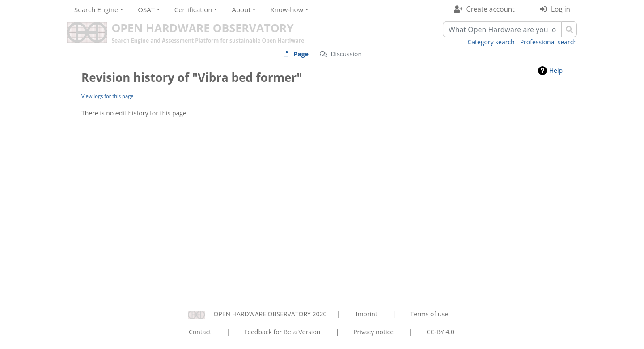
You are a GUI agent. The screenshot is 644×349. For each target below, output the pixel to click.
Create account (491, 9)
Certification (193, 9)
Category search (491, 42)
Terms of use (429, 314)
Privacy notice (373, 332)
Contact (200, 332)
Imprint (367, 314)
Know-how (287, 9)
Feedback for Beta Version (282, 332)
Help (556, 70)
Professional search (549, 42)
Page (301, 54)
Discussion (346, 54)
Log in (561, 9)
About (241, 9)
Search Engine (96, 9)
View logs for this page (108, 96)
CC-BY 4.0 (441, 332)
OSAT (146, 9)
